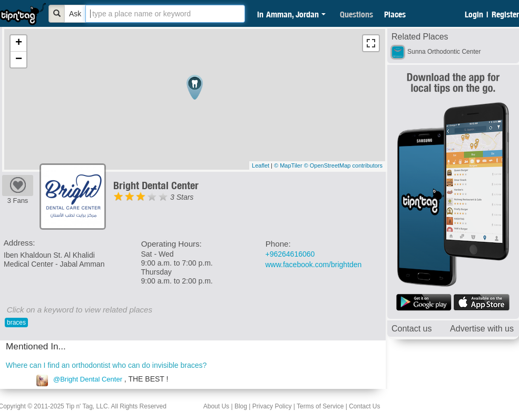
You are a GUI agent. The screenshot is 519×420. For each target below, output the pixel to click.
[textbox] (165, 14)
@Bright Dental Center (88, 379)
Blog (241, 406)
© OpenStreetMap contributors (343, 165)
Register (505, 14)
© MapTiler (288, 165)
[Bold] (57, 14)
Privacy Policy (272, 406)
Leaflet (261, 165)
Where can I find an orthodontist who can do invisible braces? (106, 365)
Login (474, 14)
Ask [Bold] (75, 14)
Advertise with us (482, 329)
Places (395, 14)
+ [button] (19, 43)
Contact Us (364, 406)
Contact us (412, 329)
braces (16, 323)
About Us (216, 406)
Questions (356, 14)
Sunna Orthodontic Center (444, 52)
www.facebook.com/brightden (314, 265)
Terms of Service (320, 406)
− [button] (19, 60)
